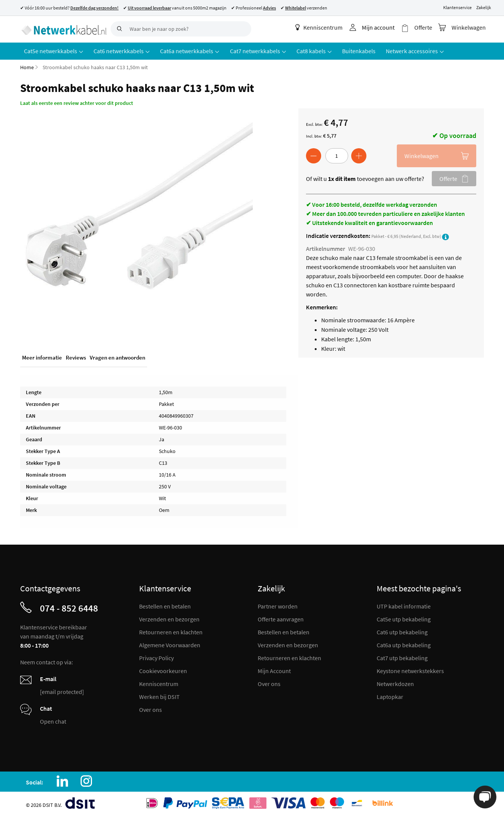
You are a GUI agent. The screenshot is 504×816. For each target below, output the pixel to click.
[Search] (118, 29)
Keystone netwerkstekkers (410, 670)
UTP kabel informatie (404, 605)
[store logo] (63, 29)
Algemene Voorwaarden (170, 644)
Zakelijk (484, 7)
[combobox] (181, 29)
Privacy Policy (156, 657)
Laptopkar (390, 696)
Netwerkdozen (395, 683)
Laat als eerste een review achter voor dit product (77, 102)
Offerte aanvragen (281, 618)
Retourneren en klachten (171, 631)
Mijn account (381, 27)
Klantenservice (457, 7)
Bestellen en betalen (165, 605)
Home (27, 66)
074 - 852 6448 (69, 607)
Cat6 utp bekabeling (402, 631)
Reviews (76, 357)
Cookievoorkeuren (163, 670)
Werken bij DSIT (159, 696)
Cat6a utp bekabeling (404, 644)
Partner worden (278, 605)
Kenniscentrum (322, 27)
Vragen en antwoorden (117, 357)
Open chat (53, 720)
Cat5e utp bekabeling (404, 618)
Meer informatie (42, 357)
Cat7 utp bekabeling (402, 657)
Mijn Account (274, 670)
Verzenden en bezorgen (169, 618)
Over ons (151, 708)
